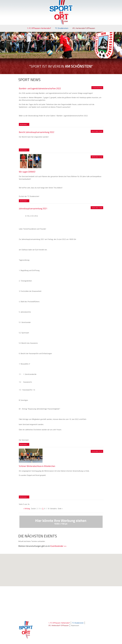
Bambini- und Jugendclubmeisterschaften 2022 (40, 88)
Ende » (60, 508)
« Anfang (27, 508)
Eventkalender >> (58, 546)
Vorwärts (54, 508)
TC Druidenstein (62, 28)
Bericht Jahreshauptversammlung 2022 (37, 132)
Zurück (33, 508)
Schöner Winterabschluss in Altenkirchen (37, 466)
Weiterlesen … (25, 125)
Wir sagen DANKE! (27, 172)
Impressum (75, 625)
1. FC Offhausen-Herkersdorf (39, 28)
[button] (62, 572)
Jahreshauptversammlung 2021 (33, 208)
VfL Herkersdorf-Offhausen (84, 28)
